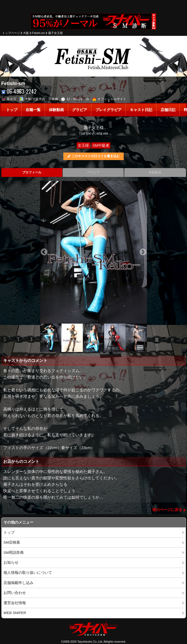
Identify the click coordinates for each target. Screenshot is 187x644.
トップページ (11, 33)
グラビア (80, 110)
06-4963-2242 (19, 91)
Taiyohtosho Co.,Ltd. (90, 642)
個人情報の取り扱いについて (28, 573)
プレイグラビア (108, 110)
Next (143, 252)
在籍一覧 (33, 110)
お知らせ (11, 562)
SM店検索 (12, 542)
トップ (12, 110)
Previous (44, 252)
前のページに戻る (167, 510)
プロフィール (32, 172)
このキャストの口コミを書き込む (96, 156)
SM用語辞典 (14, 553)
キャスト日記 (141, 110)
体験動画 (56, 110)
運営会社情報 (15, 603)
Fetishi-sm (38, 33)
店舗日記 (168, 110)
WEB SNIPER (15, 613)
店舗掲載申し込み (18, 583)
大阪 (26, 33)
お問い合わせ (15, 593)
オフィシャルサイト (109, 99)
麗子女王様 (55, 33)
